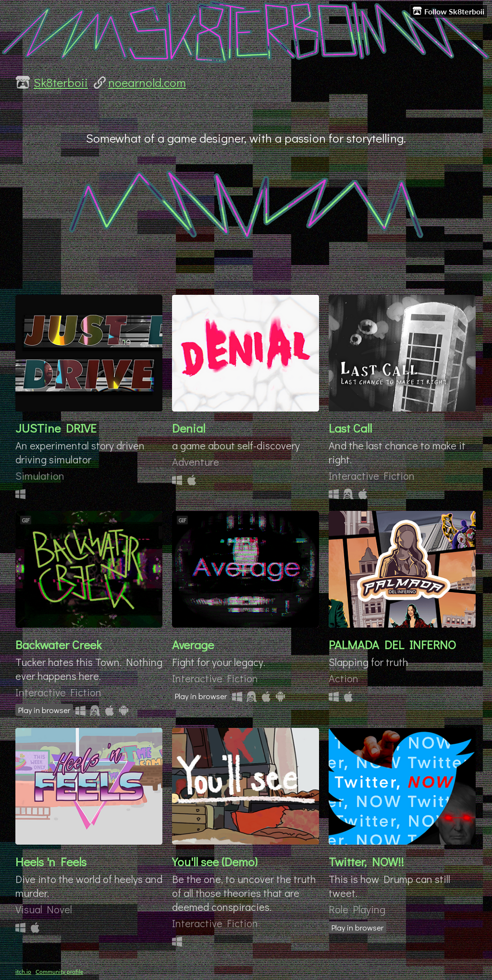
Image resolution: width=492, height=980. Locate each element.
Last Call (350, 428)
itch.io (23, 972)
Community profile (59, 972)
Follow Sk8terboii (449, 11)
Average (193, 645)
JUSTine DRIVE (56, 428)
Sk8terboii (61, 82)
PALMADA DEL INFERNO (392, 645)
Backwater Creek (58, 645)
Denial (189, 428)
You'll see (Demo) (215, 862)
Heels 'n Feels (51, 862)
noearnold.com (147, 82)
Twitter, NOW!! (366, 862)
